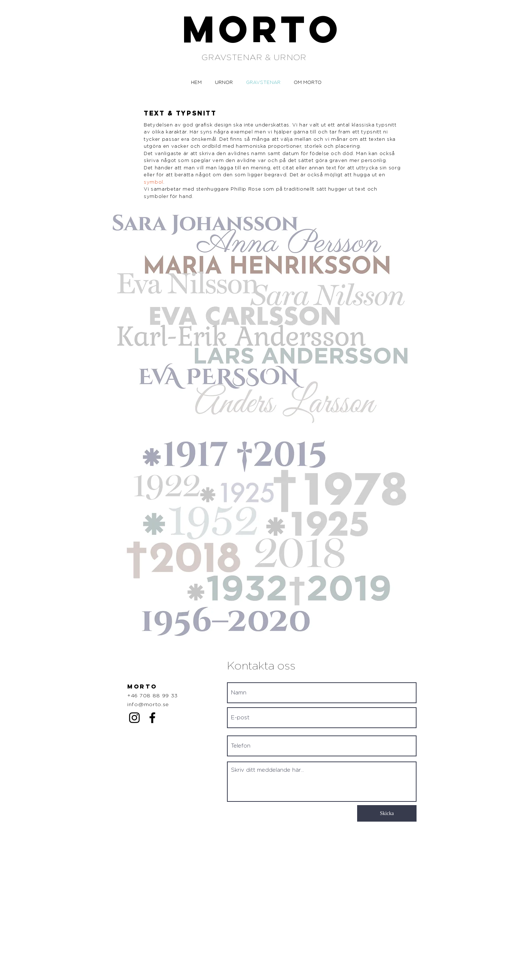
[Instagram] (134, 718)
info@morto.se (148, 705)
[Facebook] (152, 718)
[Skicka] (387, 813)
